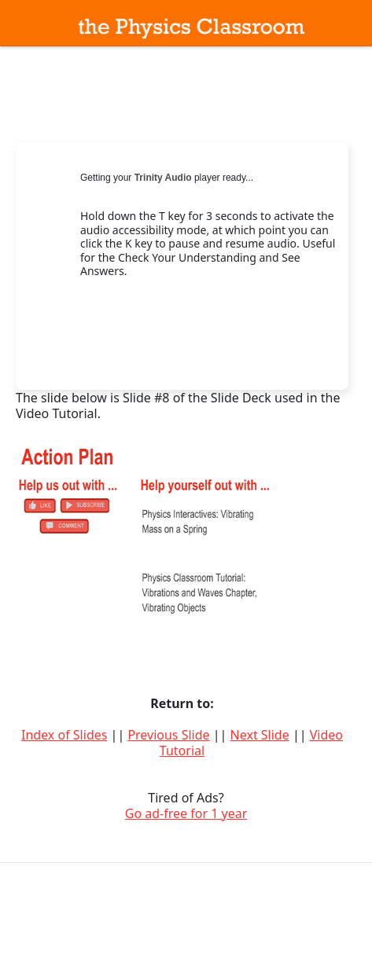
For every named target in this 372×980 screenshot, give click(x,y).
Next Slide (260, 735)
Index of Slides (64, 735)
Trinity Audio (163, 178)
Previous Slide (168, 735)
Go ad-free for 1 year (186, 813)
